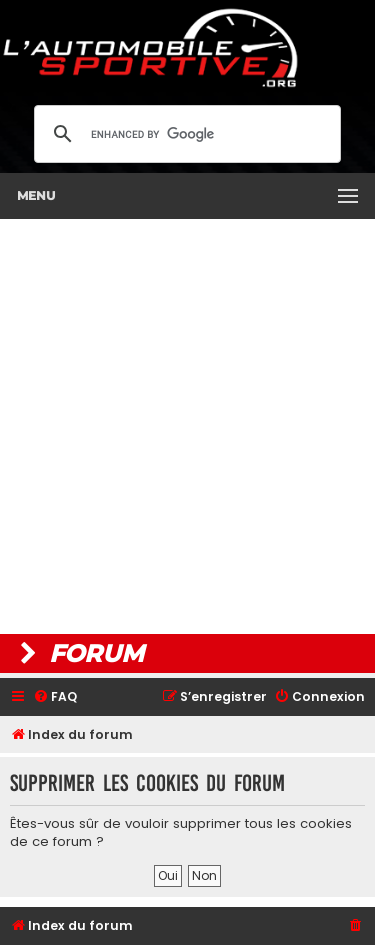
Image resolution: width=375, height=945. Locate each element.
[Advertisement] (187, 426)
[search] (184, 134)
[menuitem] (55, 697)
